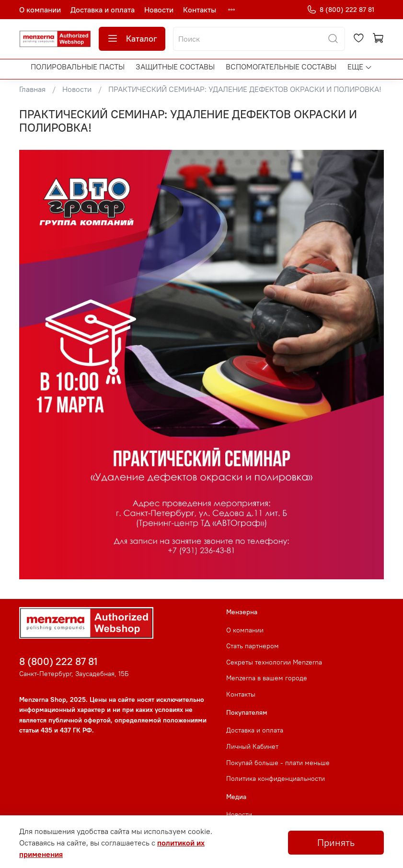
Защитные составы (175, 67)
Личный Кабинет (252, 746)
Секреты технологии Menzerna (274, 662)
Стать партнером (253, 646)
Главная (32, 89)
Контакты (200, 10)
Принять (336, 842)
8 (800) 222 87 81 (340, 10)
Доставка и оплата (103, 10)
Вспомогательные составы (281, 67)
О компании (40, 10)
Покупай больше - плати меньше (278, 763)
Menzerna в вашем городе (267, 678)
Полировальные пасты (78, 67)
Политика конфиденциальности (276, 778)
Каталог (132, 39)
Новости (159, 10)
